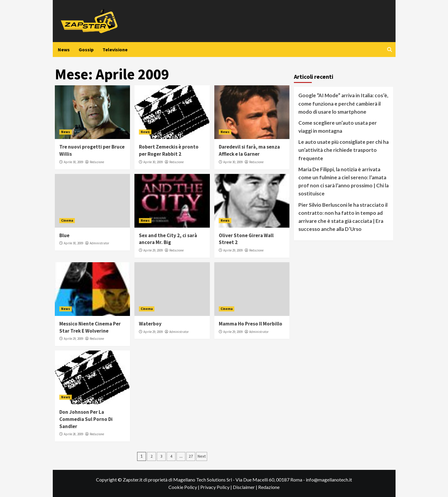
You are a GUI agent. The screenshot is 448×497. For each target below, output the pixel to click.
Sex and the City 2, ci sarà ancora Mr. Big (168, 239)
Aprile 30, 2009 (73, 162)
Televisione (115, 50)
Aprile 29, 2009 (153, 250)
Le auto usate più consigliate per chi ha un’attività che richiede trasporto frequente (344, 150)
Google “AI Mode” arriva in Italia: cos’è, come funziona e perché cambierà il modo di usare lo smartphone (343, 103)
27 (191, 456)
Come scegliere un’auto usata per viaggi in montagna (338, 127)
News (64, 50)
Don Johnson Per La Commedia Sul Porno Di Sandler (86, 419)
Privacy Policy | (217, 487)
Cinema (67, 220)
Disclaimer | (245, 487)
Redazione (97, 162)
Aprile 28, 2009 (73, 434)
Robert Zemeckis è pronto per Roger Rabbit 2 (169, 150)
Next (202, 456)
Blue (64, 235)
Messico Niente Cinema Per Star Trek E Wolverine (90, 327)
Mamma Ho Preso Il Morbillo (251, 324)
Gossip (86, 50)
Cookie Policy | (184, 487)
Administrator (99, 243)
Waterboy (150, 324)
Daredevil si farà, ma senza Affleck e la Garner (249, 150)
